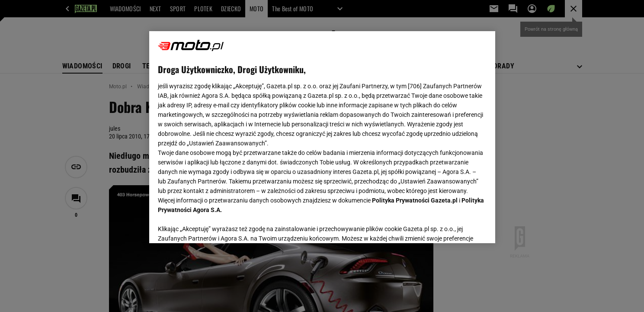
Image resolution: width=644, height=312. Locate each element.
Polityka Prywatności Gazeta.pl (415, 200)
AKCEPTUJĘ (457, 226)
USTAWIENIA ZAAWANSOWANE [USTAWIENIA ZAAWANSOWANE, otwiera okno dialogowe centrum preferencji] (214, 226)
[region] (322, 137)
